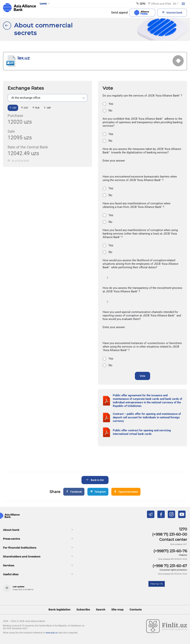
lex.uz (24, 58)
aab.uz (19, 8)
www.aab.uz (52, 633)
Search (101, 610)
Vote (142, 376)
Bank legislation (59, 610)
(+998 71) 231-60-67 (170, 566)
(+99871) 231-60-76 (170, 551)
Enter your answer (114, 161)
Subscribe (83, 610)
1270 (183, 529)
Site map (117, 610)
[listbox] (47, 98)
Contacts (136, 610)
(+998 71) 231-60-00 (170, 534)
